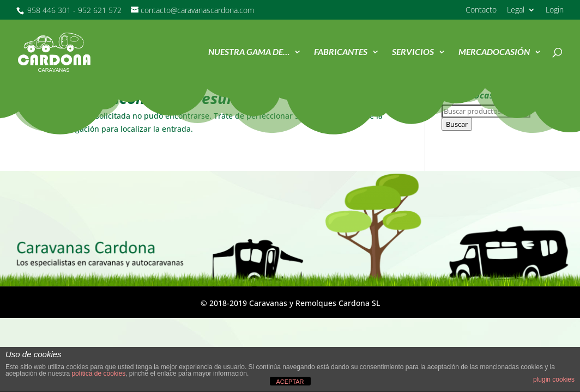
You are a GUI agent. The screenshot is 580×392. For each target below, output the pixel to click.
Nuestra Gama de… (249, 53)
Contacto (481, 10)
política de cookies (98, 373)
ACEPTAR (290, 382)
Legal (516, 10)
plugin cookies (554, 379)
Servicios (413, 53)
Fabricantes (341, 53)
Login (555, 10)
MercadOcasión (494, 53)
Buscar (457, 124)
